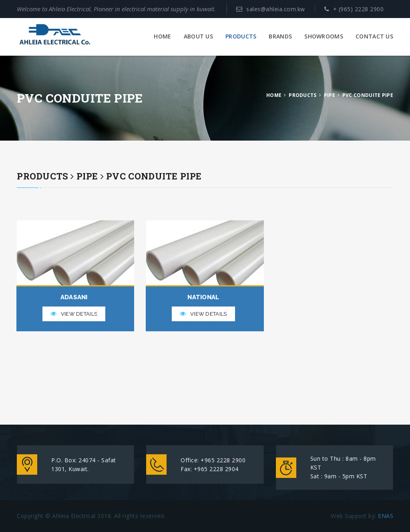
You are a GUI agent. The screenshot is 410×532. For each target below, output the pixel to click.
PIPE (330, 95)
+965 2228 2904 (216, 469)
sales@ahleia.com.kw (276, 9)
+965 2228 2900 (223, 460)
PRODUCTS (241, 36)
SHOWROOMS (324, 36)
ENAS (386, 516)
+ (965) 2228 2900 (359, 9)
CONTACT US (374, 36)
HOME (162, 36)
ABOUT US (198, 36)
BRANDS (280, 36)
